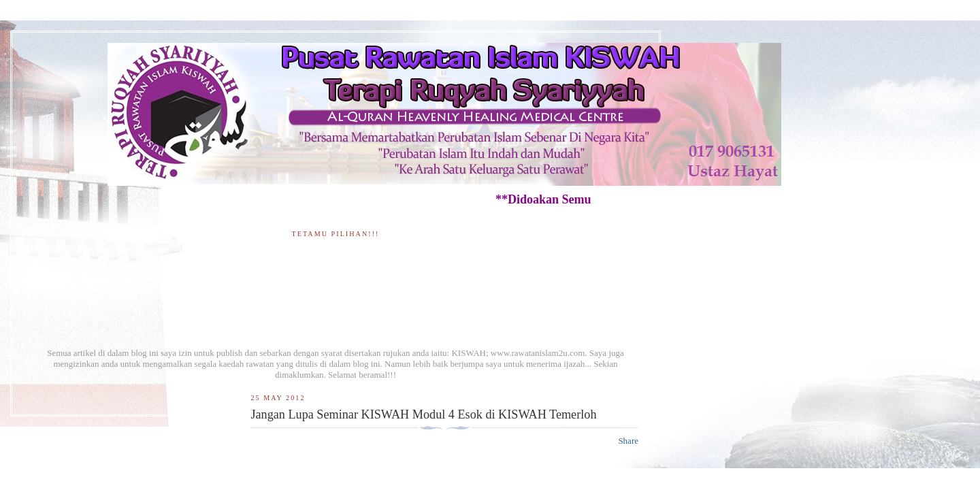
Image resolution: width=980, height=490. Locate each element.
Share (628, 441)
